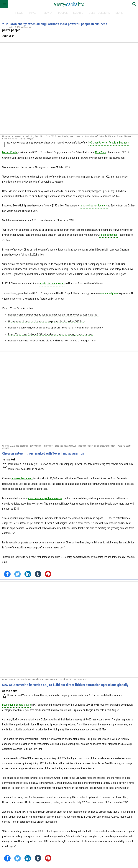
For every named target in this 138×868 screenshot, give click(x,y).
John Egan (8, 36)
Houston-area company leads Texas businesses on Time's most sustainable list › (53, 315)
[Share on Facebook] (7, 574)
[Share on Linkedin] (28, 574)
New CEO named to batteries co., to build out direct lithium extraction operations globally (65, 685)
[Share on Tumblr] (38, 574)
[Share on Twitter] (18, 574)
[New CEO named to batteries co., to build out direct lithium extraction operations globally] (69, 630)
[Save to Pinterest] (48, 574)
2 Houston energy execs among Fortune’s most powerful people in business (55, 24)
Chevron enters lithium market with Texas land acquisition (43, 453)
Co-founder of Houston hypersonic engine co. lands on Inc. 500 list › (47, 321)
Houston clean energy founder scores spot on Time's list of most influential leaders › (56, 328)
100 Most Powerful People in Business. (109, 143)
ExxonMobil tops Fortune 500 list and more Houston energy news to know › (51, 334)
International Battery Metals (17, 705)
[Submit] (134, 4)
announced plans (109, 293)
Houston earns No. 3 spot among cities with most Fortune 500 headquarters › (52, 341)
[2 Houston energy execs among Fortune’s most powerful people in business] (69, 89)
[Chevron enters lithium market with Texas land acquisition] (69, 398)
